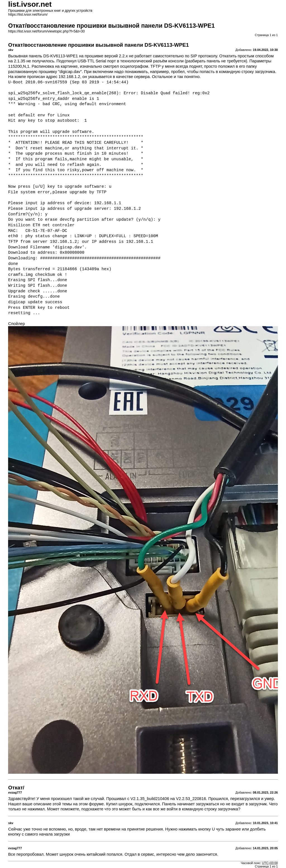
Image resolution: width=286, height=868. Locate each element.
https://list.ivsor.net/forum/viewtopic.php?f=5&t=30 (46, 31)
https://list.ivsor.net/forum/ (28, 15)
